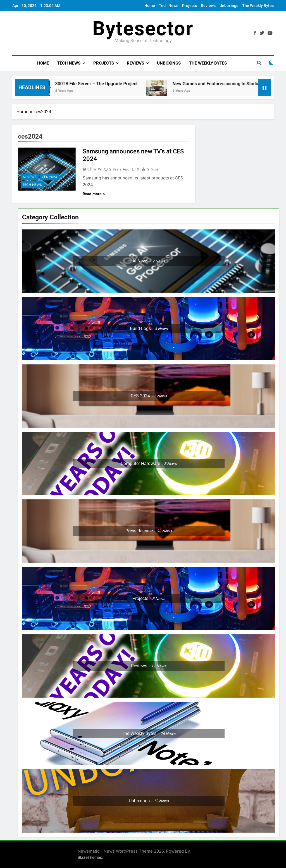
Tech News (169, 6)
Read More (94, 194)
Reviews (208, 6)
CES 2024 (49, 177)
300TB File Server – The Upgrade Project (103, 84)
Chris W (95, 169)
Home (150, 6)
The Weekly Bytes (258, 6)
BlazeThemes (90, 857)
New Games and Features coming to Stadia (222, 84)
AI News (30, 177)
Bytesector (143, 29)
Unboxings (229, 6)
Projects (190, 6)
